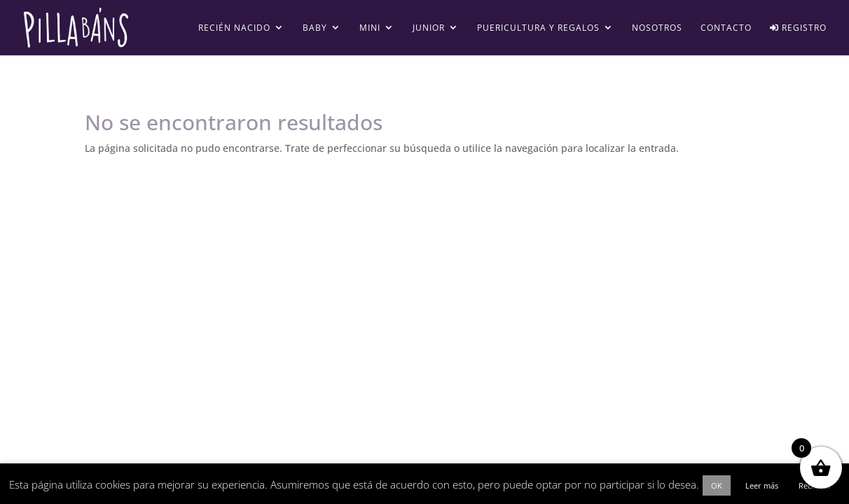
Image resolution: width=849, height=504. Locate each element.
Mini (370, 28)
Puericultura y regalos (538, 28)
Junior (429, 28)
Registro (798, 28)
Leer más (762, 485)
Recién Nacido (234, 28)
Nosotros (657, 28)
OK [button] (717, 485)
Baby (315, 28)
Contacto (726, 28)
